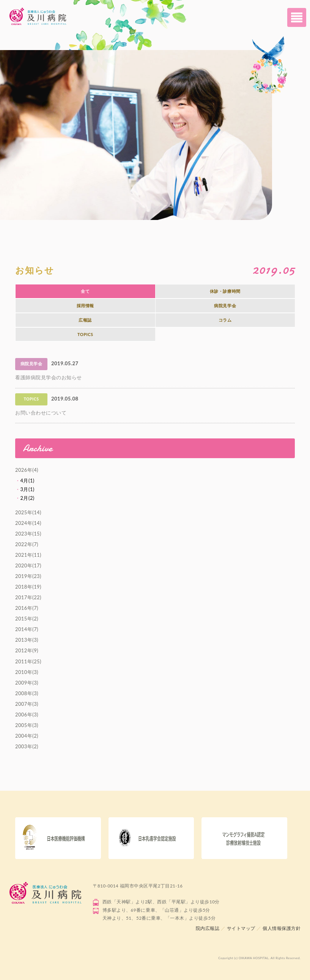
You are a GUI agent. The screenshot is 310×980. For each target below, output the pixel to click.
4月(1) (28, 481)
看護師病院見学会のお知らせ (49, 377)
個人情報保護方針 (282, 928)
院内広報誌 (208, 928)
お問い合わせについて (41, 413)
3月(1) (28, 489)
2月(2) (28, 498)
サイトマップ (241, 928)
